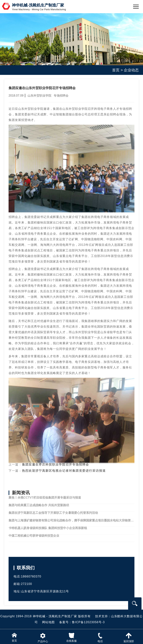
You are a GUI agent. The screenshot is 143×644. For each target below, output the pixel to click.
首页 (116, 70)
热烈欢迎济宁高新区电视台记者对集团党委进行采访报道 (64, 467)
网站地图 (48, 622)
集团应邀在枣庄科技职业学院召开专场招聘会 (55, 461)
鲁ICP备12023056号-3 (88, 622)
